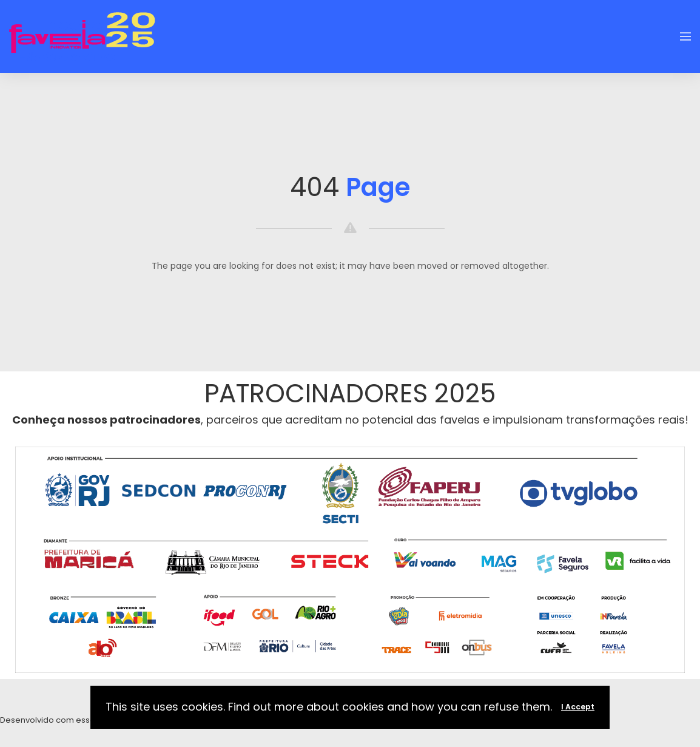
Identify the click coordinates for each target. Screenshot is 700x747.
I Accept (578, 707)
